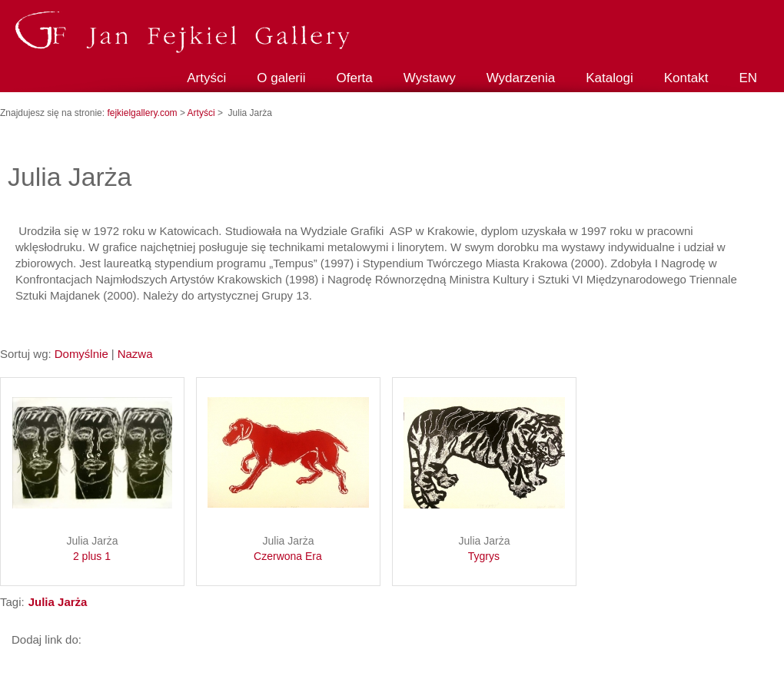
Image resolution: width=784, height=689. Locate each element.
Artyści (206, 78)
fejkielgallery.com (143, 113)
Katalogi (609, 78)
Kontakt (686, 78)
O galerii (281, 78)
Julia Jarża (92, 549)
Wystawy (430, 78)
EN (748, 78)
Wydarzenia (521, 78)
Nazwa (135, 354)
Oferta (355, 78)
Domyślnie (81, 354)
